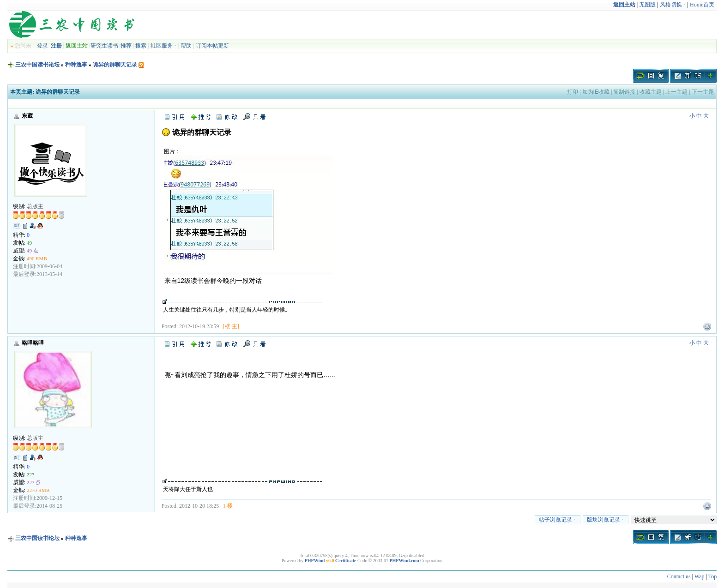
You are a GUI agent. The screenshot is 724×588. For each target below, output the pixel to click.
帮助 (186, 46)
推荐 (126, 46)
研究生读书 (104, 46)
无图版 (647, 5)
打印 (573, 92)
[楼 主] (231, 326)
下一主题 (703, 92)
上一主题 (676, 92)
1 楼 (228, 506)
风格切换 (673, 5)
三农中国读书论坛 (37, 65)
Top (713, 576)
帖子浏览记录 (558, 520)
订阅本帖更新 (212, 46)
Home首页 (702, 5)
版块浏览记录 (606, 520)
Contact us (679, 576)
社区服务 (164, 46)
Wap (700, 576)
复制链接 (624, 92)
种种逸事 (76, 65)
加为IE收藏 (596, 92)
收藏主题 (651, 92)
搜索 (141, 46)
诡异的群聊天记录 (115, 65)
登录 (42, 46)
